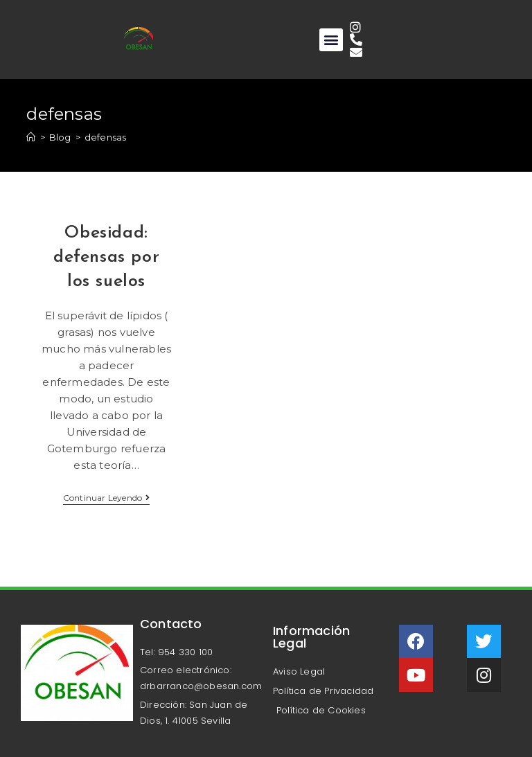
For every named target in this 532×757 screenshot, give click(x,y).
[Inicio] (31, 137)
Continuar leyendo (107, 498)
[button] (331, 40)
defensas (106, 137)
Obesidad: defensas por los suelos (106, 257)
